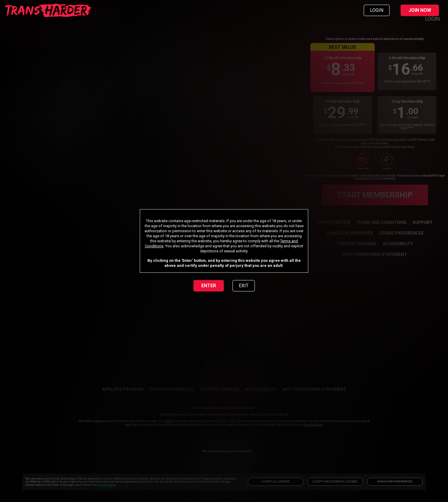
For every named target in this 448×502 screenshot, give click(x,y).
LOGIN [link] (377, 10)
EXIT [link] (244, 286)
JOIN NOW (420, 10)
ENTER (209, 286)
